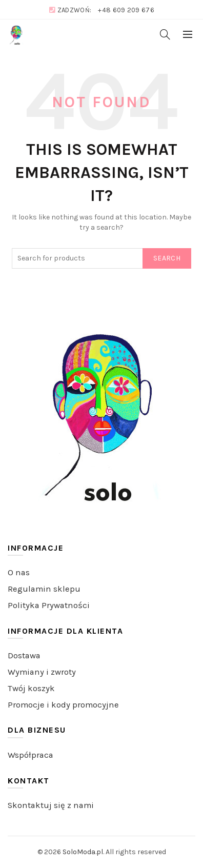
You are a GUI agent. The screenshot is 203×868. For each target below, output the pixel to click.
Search (167, 258)
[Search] (165, 34)
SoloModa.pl (83, 852)
